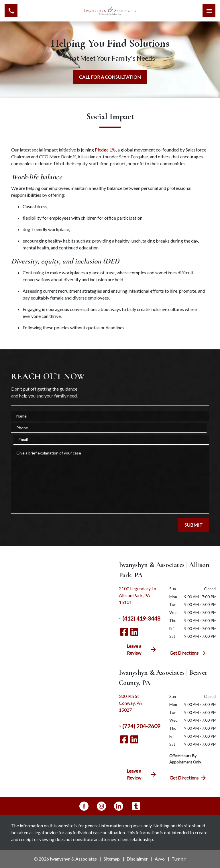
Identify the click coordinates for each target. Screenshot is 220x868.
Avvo (160, 859)
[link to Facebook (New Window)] (124, 632)
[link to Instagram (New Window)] (101, 806)
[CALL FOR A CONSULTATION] (110, 77)
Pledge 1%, (105, 150)
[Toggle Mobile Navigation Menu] (209, 11)
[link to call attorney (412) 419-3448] (11, 11)
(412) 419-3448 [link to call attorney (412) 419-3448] (140, 619)
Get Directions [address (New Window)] (188, 653)
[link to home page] (110, 11)
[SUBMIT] (194, 525)
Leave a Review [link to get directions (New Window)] (142, 649)
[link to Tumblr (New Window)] (136, 806)
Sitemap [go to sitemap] (112, 859)
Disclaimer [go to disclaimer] (137, 859)
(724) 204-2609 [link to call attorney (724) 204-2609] (140, 726)
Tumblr (179, 859)
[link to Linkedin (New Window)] (134, 632)
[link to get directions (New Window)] (140, 598)
